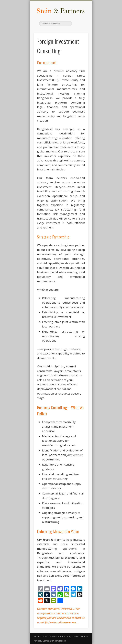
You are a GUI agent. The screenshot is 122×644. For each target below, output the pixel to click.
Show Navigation (80, 29)
